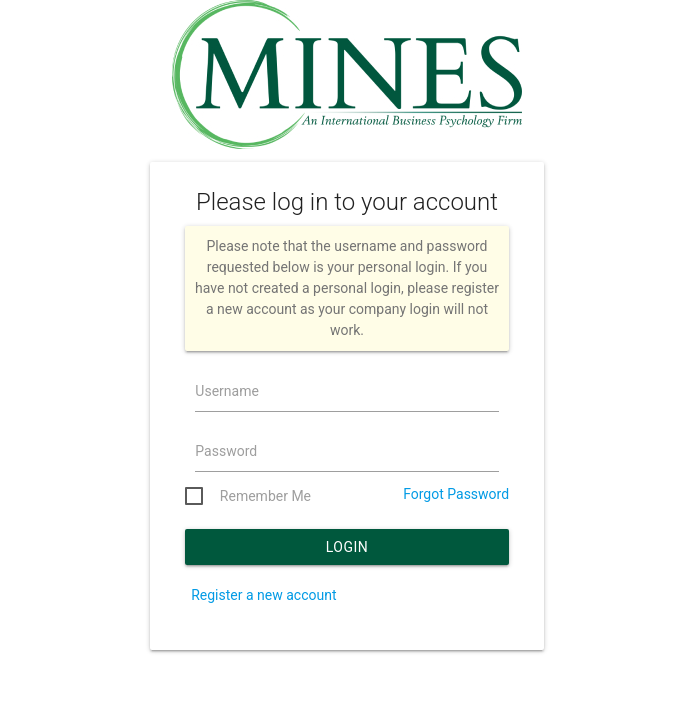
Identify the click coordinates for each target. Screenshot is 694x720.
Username (227, 391)
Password (226, 451)
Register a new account (263, 595)
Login (347, 547)
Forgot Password (456, 494)
